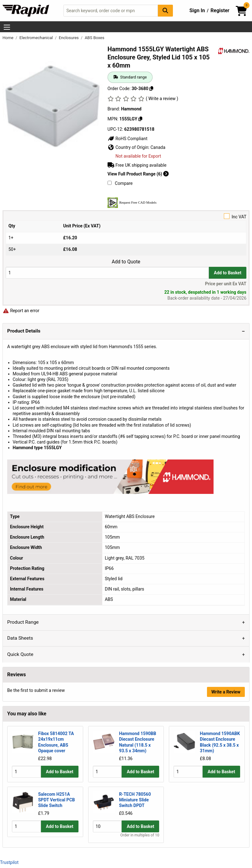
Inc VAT (126, 216)
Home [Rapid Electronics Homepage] (8, 38)
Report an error (21, 311)
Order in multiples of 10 (140, 835)
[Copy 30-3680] (151, 89)
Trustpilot (9, 862)
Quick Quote (20, 654)
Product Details (24, 331)
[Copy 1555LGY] (140, 119)
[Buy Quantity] (107, 273)
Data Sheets (20, 638)
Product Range (23, 622)
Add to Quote (126, 262)
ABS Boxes (95, 38)
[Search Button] (165, 10)
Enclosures (69, 38)
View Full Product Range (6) (138, 174)
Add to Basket (228, 273)
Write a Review (226, 692)
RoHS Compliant (128, 139)
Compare (120, 183)
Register (220, 10)
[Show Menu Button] (7, 27)
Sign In (197, 10)
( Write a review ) (162, 99)
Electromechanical (37, 38)
